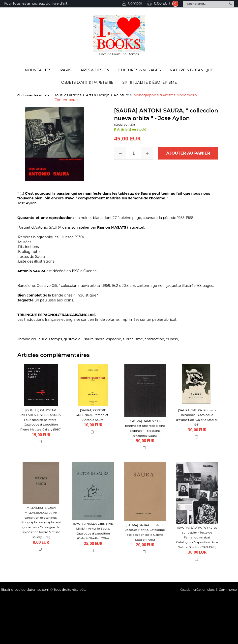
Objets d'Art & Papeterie (87, 82)
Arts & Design (95, 70)
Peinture (122, 95)
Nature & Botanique (192, 70)
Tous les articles (68, 95)
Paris (66, 70)
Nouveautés (38, 70)
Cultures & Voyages (140, 70)
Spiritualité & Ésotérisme (150, 82)
